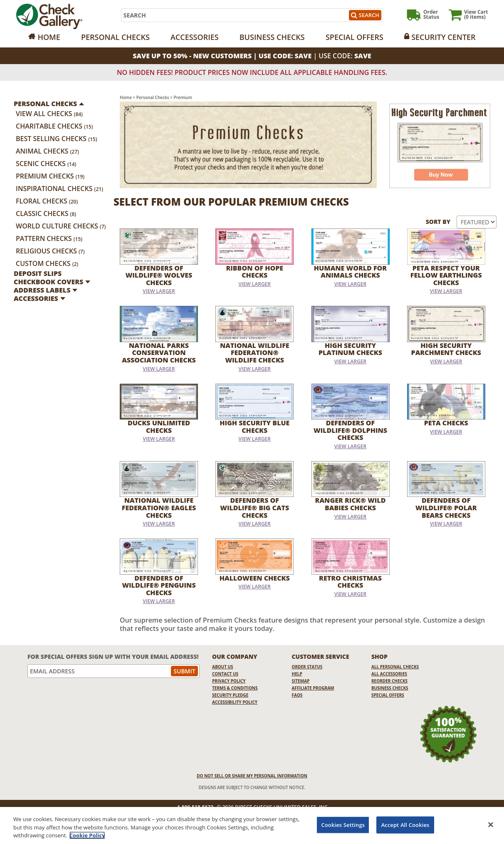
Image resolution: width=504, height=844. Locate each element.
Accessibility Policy (235, 702)
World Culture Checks (61, 226)
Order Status (307, 667)
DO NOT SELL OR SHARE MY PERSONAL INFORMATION (252, 776)
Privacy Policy (229, 681)
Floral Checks (47, 201)
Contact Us (225, 674)
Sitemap (301, 681)
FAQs (297, 695)
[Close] (491, 826)
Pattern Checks (49, 238)
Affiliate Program (313, 688)
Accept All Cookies (405, 826)
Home (49, 37)
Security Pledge (230, 695)
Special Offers (355, 37)
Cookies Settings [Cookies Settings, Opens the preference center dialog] (343, 826)
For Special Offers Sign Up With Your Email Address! (113, 657)
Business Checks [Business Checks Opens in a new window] (390, 688)
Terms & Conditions (235, 688)
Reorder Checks (389, 681)
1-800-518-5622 (195, 807)
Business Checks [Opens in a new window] (272, 37)
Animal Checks (47, 151)
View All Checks (49, 114)
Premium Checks (50, 176)
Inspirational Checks (59, 189)
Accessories (195, 37)
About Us (223, 667)
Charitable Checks (54, 126)
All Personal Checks (395, 667)
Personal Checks (115, 37)
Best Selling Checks (57, 139)
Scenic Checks (46, 164)
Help (297, 674)
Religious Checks (50, 251)
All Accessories (389, 674)
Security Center (443, 37)
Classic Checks (46, 213)
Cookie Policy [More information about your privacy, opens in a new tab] (87, 837)
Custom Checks (47, 263)
